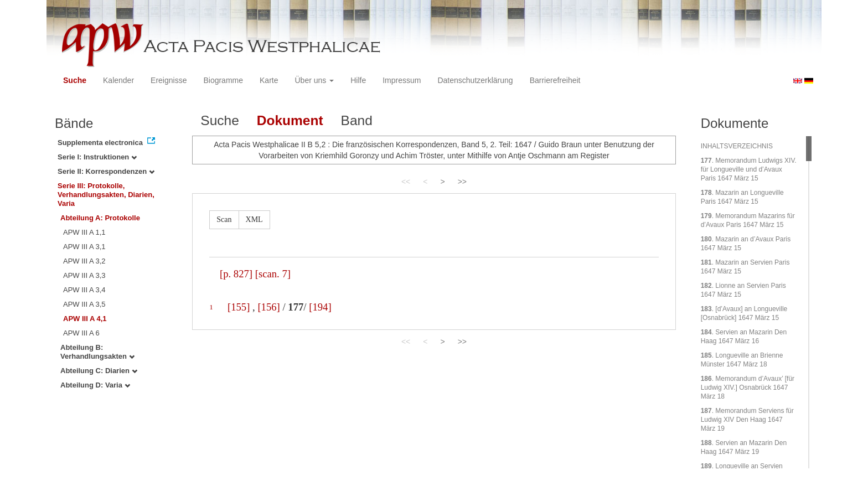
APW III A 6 (81, 333)
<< (406, 182)
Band (357, 120)
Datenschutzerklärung (475, 80)
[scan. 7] (273, 274)
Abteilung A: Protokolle (100, 218)
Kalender (118, 80)
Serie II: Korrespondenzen (106, 171)
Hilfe (358, 80)
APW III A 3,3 (84, 275)
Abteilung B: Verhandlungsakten (97, 352)
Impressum (402, 80)
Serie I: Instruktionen (97, 157)
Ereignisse (169, 80)
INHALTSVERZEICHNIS (737, 146)
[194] (320, 307)
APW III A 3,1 (84, 247)
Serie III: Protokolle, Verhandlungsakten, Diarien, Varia (106, 195)
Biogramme (223, 80)
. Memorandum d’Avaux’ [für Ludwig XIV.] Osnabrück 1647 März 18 (748, 387)
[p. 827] (236, 274)
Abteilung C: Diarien (99, 371)
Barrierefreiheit (555, 80)
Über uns (315, 80)
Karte (269, 80)
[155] (239, 307)
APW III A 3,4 (84, 290)
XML (254, 219)
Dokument (290, 120)
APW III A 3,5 (84, 304)
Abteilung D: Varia (95, 385)
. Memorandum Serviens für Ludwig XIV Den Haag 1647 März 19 (747, 420)
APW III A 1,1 (84, 232)
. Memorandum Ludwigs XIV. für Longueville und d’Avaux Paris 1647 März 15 (749, 169)
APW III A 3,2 (84, 261)
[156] (268, 307)
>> (462, 182)
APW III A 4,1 (85, 319)
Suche (75, 80)
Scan (224, 219)
